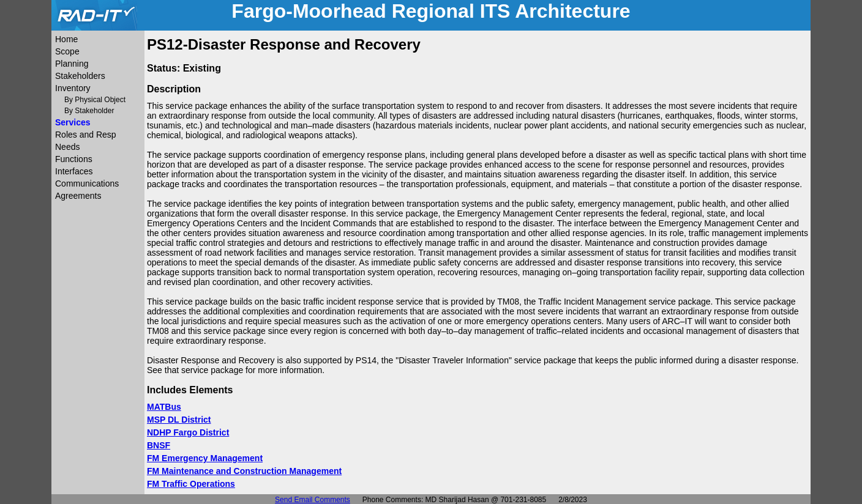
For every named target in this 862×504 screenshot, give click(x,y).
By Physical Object (95, 100)
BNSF (159, 445)
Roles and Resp (86, 135)
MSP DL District (179, 420)
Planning (72, 64)
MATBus (164, 407)
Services (73, 122)
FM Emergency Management (205, 458)
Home (66, 39)
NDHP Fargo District (188, 432)
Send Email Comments (313, 500)
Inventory (73, 88)
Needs (67, 147)
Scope (67, 51)
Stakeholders (80, 76)
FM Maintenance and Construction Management (244, 471)
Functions (74, 159)
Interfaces (74, 171)
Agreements (78, 196)
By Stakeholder (89, 111)
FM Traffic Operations (191, 484)
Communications (87, 183)
